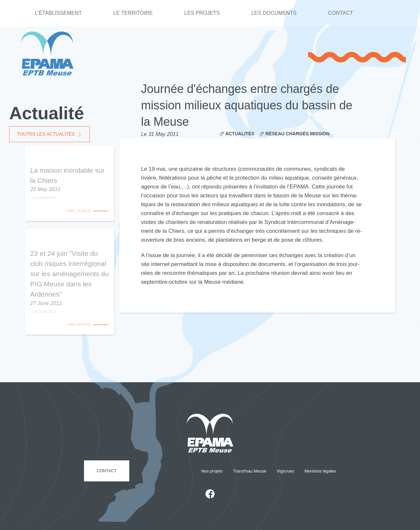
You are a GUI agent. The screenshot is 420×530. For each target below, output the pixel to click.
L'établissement (58, 13)
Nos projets (212, 471)
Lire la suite (79, 211)
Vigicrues (285, 471)
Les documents (274, 13)
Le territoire (133, 13)
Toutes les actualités (46, 134)
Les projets (202, 13)
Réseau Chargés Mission (297, 134)
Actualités (240, 134)
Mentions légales (320, 471)
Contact (341, 13)
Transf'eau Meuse (250, 471)
